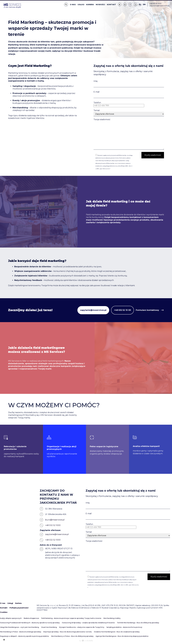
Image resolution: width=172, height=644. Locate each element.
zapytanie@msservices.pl (159, 6)
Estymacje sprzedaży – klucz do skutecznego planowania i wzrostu (68, 632)
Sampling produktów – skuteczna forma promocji (124, 627)
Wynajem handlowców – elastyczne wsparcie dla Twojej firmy (82, 627)
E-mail (97, 92)
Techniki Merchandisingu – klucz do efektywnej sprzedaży (138, 623)
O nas (73, 5)
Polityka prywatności (19, 608)
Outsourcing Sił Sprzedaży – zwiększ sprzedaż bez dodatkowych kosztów (88, 623)
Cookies (4, 612)
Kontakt (111, 5)
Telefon (97, 103)
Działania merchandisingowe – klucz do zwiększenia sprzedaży (117, 632)
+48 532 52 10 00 (122, 310)
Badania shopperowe (31, 618)
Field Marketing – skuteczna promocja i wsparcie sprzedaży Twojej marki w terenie (71, 618)
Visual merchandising (49, 627)
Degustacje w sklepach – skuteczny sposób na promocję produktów (24, 636)
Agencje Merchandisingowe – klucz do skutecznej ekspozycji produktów (122, 636)
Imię (96, 81)
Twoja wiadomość (102, 119)
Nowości (100, 5)
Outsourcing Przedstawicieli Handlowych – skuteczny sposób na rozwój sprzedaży (30, 623)
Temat (97, 110)
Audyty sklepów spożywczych (11, 618)
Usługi (81, 5)
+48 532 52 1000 (155, 3)
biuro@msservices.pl (55, 520)
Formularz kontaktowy (147, 310)
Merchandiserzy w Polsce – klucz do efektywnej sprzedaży (72, 636)
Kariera (90, 5)
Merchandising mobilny (112, 618)
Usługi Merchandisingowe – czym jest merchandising (19, 627)
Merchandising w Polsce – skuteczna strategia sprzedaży (21, 632)
